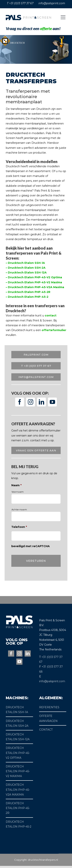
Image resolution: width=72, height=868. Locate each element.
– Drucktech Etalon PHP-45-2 (27, 297)
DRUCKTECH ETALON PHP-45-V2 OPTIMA (18, 753)
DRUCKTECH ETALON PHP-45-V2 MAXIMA (18, 771)
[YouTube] (52, 402)
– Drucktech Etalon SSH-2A (26, 268)
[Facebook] (20, 402)
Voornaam (18, 492)
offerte (46, 28)
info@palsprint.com (52, 681)
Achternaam (19, 510)
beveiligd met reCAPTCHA (31, 546)
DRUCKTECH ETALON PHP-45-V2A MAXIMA (18, 790)
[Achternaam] (36, 516)
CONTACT (46, 730)
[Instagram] (31, 402)
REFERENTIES (49, 707)
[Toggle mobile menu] (63, 17)
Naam (16, 485)
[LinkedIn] (41, 402)
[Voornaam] (36, 499)
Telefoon (19, 527)
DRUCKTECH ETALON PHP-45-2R (18, 808)
